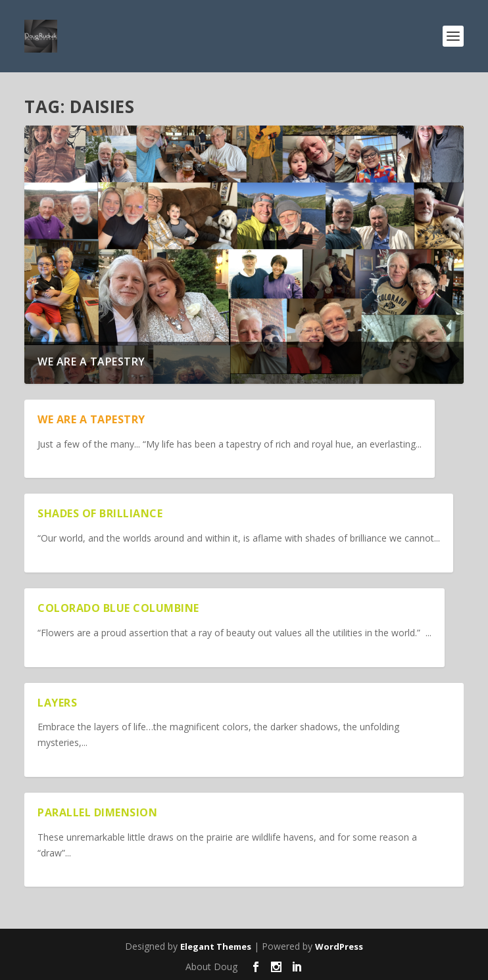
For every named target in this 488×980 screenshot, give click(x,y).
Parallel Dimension (97, 812)
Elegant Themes (216, 946)
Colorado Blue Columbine (118, 608)
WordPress (339, 946)
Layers (57, 703)
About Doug (211, 967)
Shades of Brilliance (100, 513)
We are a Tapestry (91, 362)
